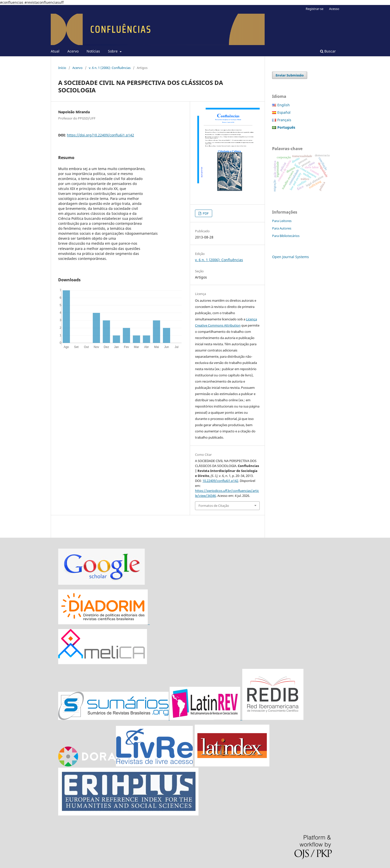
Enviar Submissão (290, 75)
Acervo (73, 51)
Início (62, 68)
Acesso (334, 9)
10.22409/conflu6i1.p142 (220, 481)
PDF (205, 213)
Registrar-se (315, 9)
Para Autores (282, 228)
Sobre (113, 51)
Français (284, 120)
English (284, 105)
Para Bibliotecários (286, 236)
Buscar (328, 51)
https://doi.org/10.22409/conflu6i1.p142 (100, 135)
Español (284, 112)
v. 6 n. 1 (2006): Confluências (110, 68)
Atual (55, 51)
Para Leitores (282, 221)
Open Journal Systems (291, 257)
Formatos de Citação (214, 506)
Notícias (93, 51)
